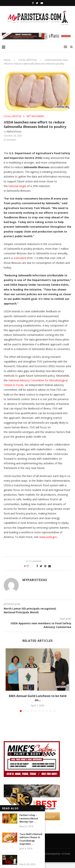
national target (17, 186)
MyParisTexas (14, 132)
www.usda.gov (48, 537)
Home (7, 60)
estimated (20, 258)
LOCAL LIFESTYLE (28, 60)
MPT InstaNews (35, 116)
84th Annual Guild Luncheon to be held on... (38, 698)
